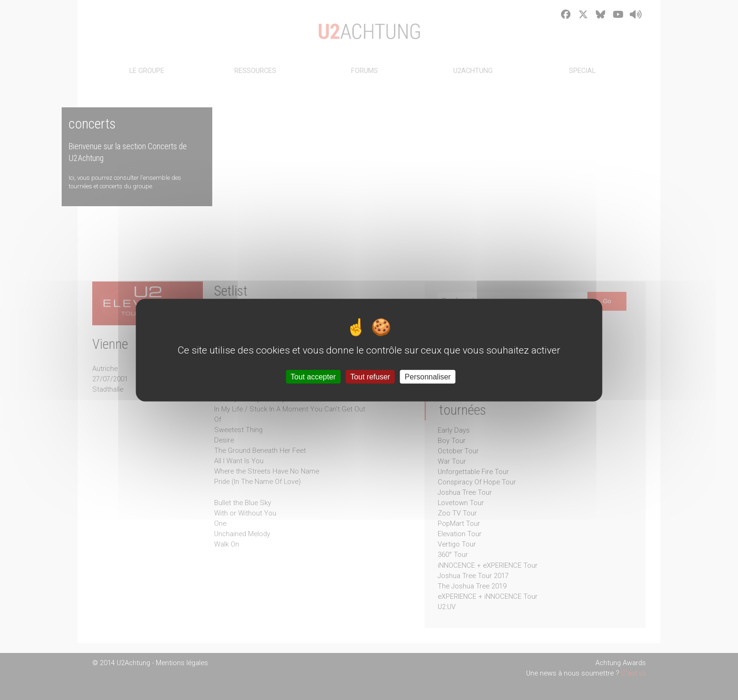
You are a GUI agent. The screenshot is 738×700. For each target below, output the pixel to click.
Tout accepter (313, 377)
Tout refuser (370, 377)
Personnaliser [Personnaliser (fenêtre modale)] (428, 377)
